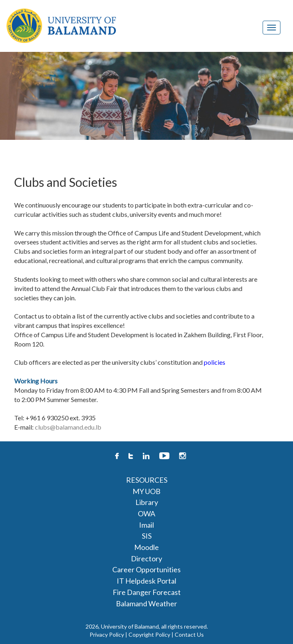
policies (215, 362)
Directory (146, 558)
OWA (146, 513)
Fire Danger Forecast (147, 592)
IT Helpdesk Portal (146, 581)
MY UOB (146, 491)
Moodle (146, 547)
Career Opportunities (146, 569)
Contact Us (189, 634)
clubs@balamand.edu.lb (68, 427)
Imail (146, 525)
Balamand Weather (146, 603)
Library (147, 502)
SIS (147, 536)
